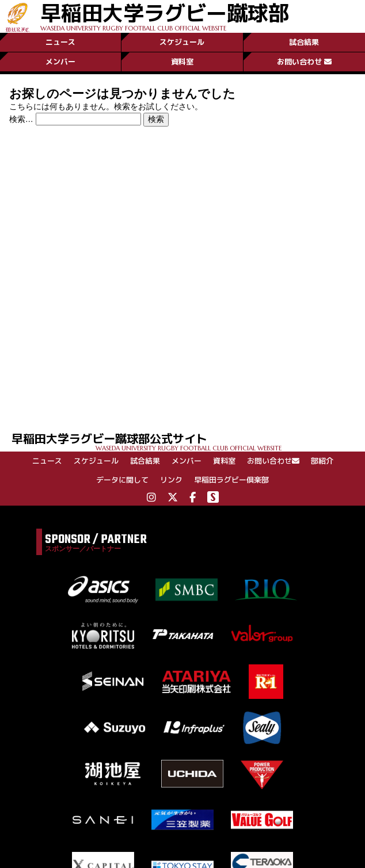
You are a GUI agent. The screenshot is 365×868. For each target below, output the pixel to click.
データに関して (122, 480)
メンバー (60, 62)
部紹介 (322, 461)
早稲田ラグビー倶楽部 (231, 480)
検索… (21, 119)
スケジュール (182, 42)
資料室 (182, 62)
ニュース (60, 42)
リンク (171, 480)
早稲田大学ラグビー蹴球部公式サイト (188, 441)
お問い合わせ (304, 62)
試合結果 (304, 42)
